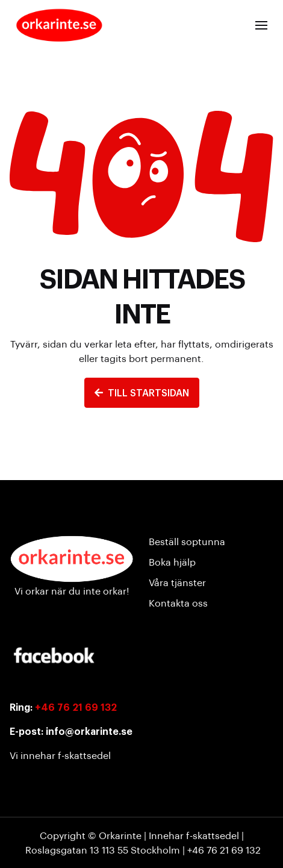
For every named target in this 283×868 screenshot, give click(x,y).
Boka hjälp (172, 562)
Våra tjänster (177, 582)
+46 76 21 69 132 (76, 707)
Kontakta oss (178, 603)
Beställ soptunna (187, 541)
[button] (261, 25)
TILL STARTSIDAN (142, 392)
